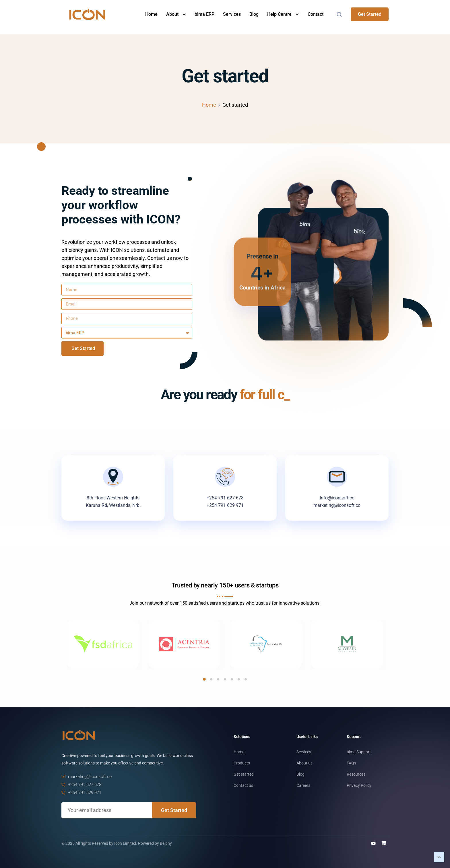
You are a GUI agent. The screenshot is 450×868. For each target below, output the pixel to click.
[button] (204, 679)
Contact (316, 14)
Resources (356, 774)
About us (304, 763)
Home (151, 14)
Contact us (243, 785)
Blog (254, 14)
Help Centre (283, 14)
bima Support (359, 752)
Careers (303, 785)
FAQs (351, 763)
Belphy (166, 843)
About (176, 14)
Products (242, 763)
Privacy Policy (359, 785)
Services (232, 14)
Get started (244, 774)
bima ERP (204, 14)
